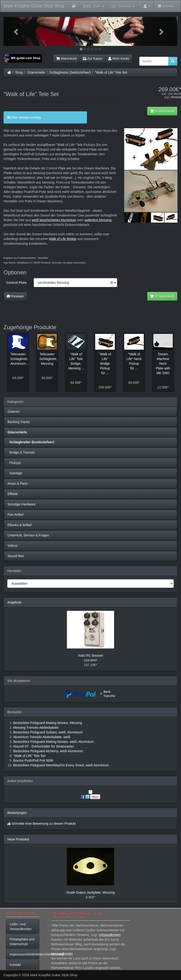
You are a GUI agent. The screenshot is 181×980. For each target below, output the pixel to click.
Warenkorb (66, 59)
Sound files (16, 556)
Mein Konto (119, 59)
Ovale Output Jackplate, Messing (90, 892)
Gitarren (14, 412)
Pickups (14, 463)
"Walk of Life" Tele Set (111, 72)
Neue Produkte (18, 839)
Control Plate (16, 283)
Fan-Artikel (16, 515)
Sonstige (15, 473)
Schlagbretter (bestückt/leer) (70, 72)
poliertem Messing (98, 220)
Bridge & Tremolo (21, 452)
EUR (94, 6)
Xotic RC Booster (90, 656)
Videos (13, 546)
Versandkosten (110, 935)
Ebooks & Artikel (20, 525)
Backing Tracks (19, 422)
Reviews (15, 296)
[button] (17, 31)
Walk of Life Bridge (63, 239)
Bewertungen (17, 813)
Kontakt (15, 965)
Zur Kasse (93, 59)
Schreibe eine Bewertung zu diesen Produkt (44, 824)
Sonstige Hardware (22, 504)
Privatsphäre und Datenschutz (22, 942)
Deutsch (123, 6)
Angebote (14, 602)
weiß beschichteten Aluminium (54, 220)
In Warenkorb (162, 111)
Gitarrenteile (36, 72)
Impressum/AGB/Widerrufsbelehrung (25, 954)
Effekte (13, 494)
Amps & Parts (18, 484)
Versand (176, 97)
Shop (19, 72)
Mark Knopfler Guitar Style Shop (34, 6)
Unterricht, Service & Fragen (28, 535)
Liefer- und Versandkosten (21, 927)
